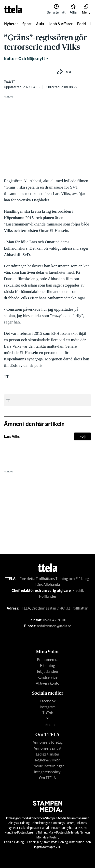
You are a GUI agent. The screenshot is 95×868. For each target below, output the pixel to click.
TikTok (48, 713)
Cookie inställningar (47, 766)
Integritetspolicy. (48, 772)
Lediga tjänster (47, 754)
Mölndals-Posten (47, 837)
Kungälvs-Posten (15, 832)
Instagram (48, 707)
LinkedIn (48, 725)
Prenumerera (48, 660)
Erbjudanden (48, 671)
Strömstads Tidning (55, 842)
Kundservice (47, 677)
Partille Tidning (14, 842)
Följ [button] (83, 436)
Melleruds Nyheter (78, 832)
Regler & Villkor (47, 760)
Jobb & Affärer (61, 24)
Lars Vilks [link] (12, 436)
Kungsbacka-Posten (74, 828)
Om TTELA (47, 778)
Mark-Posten (57, 832)
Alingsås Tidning (19, 823)
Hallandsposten (29, 828)
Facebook (48, 701)
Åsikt (40, 24)
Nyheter (11, 24)
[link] (13, 9)
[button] (86, 9)
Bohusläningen (40, 823)
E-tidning (47, 666)
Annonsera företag (48, 742)
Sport (27, 24)
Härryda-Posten (50, 828)
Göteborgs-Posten (63, 823)
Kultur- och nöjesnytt (25, 59)
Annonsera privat (47, 748)
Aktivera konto (48, 683)
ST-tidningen (33, 842)
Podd (81, 24)
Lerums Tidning (37, 832)
